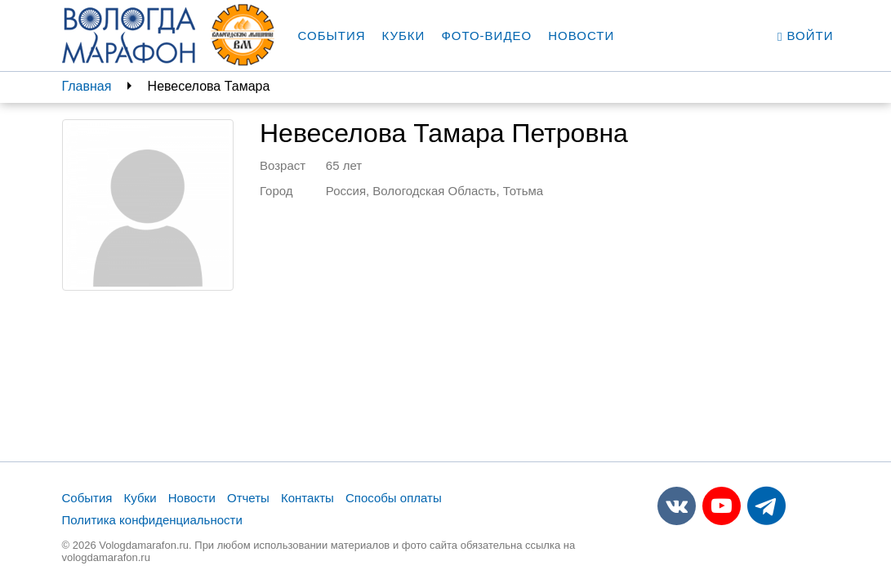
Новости (581, 36)
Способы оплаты (394, 498)
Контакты (307, 498)
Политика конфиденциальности (152, 520)
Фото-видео (486, 36)
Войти (806, 36)
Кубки (404, 36)
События (332, 36)
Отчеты (248, 498)
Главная (87, 86)
